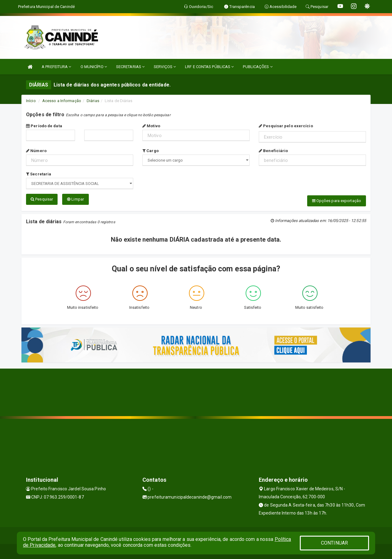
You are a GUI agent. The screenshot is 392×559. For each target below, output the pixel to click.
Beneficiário (273, 151)
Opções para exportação (337, 201)
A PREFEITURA (56, 67)
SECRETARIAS (130, 67)
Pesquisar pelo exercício (286, 126)
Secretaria (39, 174)
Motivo (151, 126)
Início (31, 101)
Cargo (151, 151)
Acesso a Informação (62, 101)
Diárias (93, 101)
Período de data (44, 126)
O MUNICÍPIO (94, 67)
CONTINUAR (334, 543)
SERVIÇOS (165, 67)
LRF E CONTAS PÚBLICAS (209, 67)
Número (36, 151)
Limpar (75, 199)
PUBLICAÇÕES (258, 67)
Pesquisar (42, 199)
